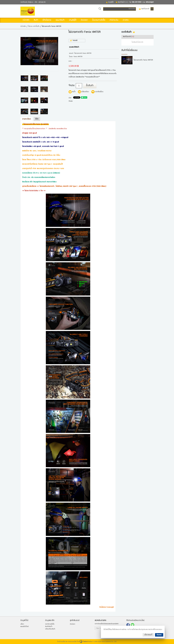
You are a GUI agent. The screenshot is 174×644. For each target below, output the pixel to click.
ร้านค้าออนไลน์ (61, 642)
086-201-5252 (137, 2)
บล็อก (22, 624)
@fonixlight (150, 2)
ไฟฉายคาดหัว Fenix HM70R (143, 60)
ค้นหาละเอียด (132, 9)
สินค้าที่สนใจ (123, 2)
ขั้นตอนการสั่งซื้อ (99, 20)
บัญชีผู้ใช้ (111, 2)
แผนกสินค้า (60, 20)
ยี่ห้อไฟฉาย (47, 20)
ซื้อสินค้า (90, 86)
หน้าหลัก (26, 20)
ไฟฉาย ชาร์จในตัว (34, 26)
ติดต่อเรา (84, 20)
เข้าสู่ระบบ (31, 2)
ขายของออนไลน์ (72, 642)
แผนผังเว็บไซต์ (25, 627)
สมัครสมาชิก (42, 2)
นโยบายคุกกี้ (148, 635)
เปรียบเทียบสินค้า (50, 629)
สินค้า (36, 20)
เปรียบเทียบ (85, 92)
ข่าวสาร (126, 20)
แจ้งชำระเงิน (114, 20)
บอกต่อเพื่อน (99, 92)
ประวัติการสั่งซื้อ (50, 624)
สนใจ (74, 92)
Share (71, 101)
